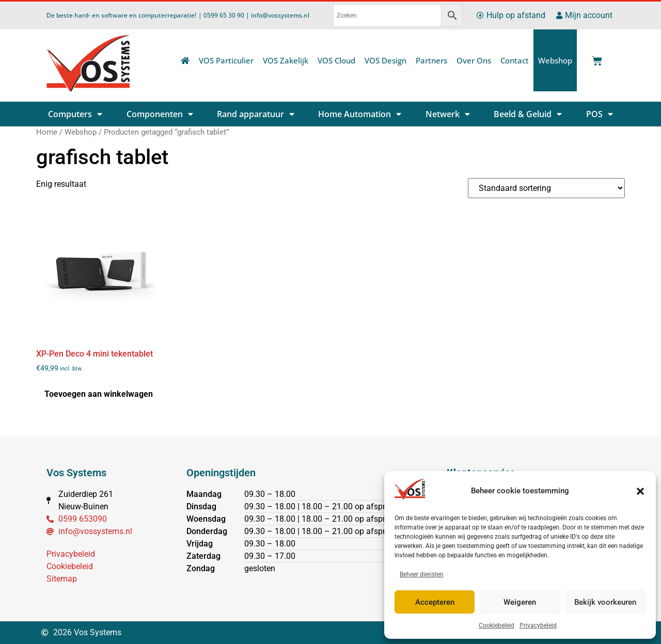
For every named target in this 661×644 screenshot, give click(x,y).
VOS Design (385, 60)
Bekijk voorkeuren (605, 602)
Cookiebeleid (497, 625)
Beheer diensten (422, 574)
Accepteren (435, 602)
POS (600, 114)
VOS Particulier (226, 60)
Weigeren (520, 602)
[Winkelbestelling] (546, 188)
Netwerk (448, 114)
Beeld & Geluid (528, 114)
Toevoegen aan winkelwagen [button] (99, 394)
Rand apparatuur (256, 114)
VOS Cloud (336, 60)
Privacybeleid (538, 625)
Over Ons (474, 60)
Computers (75, 114)
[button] (640, 491)
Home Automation (360, 114)
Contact (515, 60)
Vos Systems (76, 473)
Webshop (555, 60)
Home (47, 132)
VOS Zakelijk (286, 60)
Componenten (160, 114)
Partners (431, 60)
